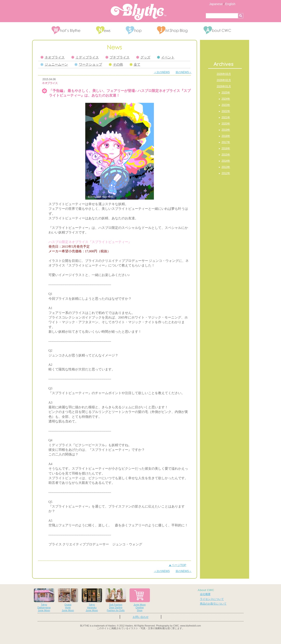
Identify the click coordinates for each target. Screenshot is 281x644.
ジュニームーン (54, 64)
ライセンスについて (212, 599)
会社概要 (205, 594)
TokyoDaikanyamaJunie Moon (44, 600)
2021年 (226, 117)
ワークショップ (88, 64)
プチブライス (117, 57)
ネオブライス (53, 57)
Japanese (216, 4)
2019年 (226, 130)
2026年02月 (224, 80)
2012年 (226, 173)
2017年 (226, 142)
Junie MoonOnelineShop (140, 600)
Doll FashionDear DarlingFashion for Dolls (116, 600)
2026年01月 (224, 86)
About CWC (206, 590)
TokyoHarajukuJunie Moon (92, 600)
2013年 (226, 167)
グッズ (143, 57)
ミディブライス (85, 57)
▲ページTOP (177, 565)
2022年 (226, 111)
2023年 (226, 105)
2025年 (226, 93)
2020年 (226, 124)
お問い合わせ (141, 617)
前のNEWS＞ (184, 72)
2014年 (226, 161)
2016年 (226, 148)
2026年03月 (224, 74)
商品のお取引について (213, 604)
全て (135, 64)
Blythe (139, 12)
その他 (116, 64)
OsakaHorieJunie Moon (68, 600)
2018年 (226, 136)
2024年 (226, 99)
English (230, 4)
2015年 (226, 155)
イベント (166, 57)
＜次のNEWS (162, 72)
